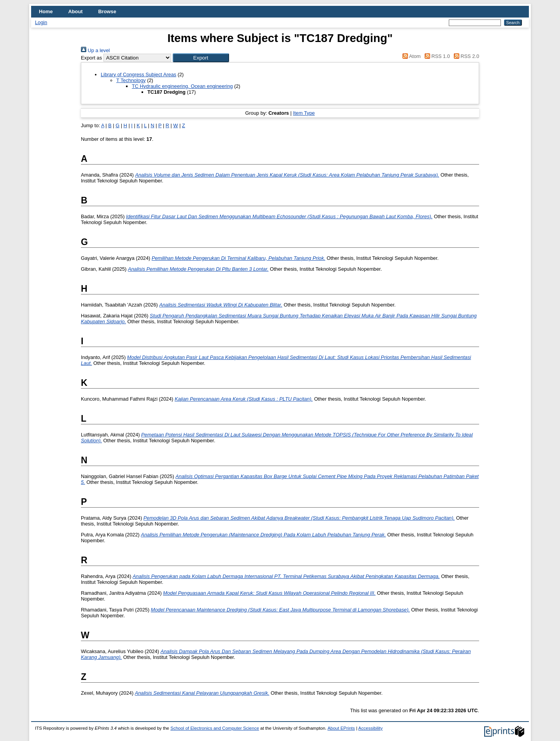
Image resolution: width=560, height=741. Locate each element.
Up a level (95, 50)
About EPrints (341, 728)
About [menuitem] (76, 11)
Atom (410, 56)
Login (41, 22)
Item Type (304, 113)
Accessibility (370, 728)
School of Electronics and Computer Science (215, 728)
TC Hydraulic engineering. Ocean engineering (182, 86)
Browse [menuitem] (107, 11)
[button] (201, 58)
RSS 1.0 (436, 56)
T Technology (131, 80)
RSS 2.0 (465, 56)
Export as (91, 58)
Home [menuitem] (46, 11)
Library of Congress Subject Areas (138, 74)
